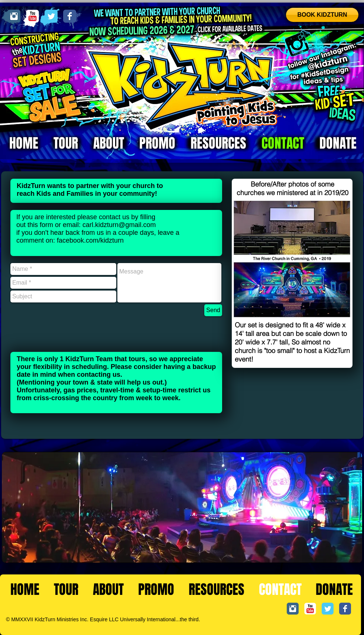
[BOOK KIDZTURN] (322, 15)
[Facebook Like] (338, 624)
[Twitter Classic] (51, 16)
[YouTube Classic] (32, 16)
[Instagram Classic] (14, 16)
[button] (292, 259)
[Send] (213, 310)
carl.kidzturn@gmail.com (119, 225)
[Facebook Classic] (70, 16)
